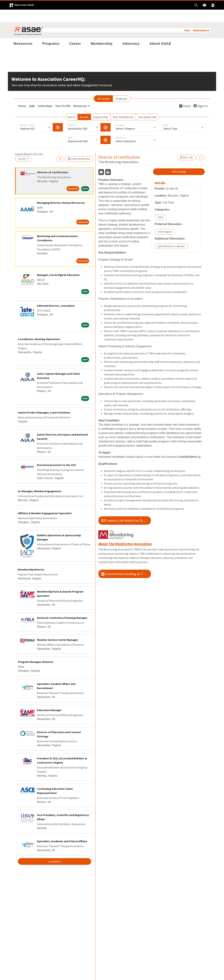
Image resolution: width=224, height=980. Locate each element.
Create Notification (79, 146)
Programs (51, 31)
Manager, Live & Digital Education (58, 262)
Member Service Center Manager (57, 627)
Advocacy (131, 31)
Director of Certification (53, 159)
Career (75, 31)
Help (185, 93)
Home (22, 93)
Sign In (200, 93)
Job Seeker (103, 86)
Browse (84, 104)
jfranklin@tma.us (190, 444)
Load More (55, 849)
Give (187, 17)
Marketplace (201, 17)
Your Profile (63, 93)
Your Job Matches (123, 104)
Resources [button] (80, 93)
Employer (122, 86)
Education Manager (49, 697)
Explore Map (101, 104)
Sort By (22, 146)
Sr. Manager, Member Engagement (40, 478)
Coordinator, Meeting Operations (39, 326)
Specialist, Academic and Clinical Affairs (62, 828)
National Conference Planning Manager (62, 605)
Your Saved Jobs (148, 104)
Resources (23, 31)
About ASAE (160, 31)
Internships (45, 93)
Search (71, 104)
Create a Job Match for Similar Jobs (126, 508)
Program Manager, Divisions (36, 649)
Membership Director (31, 557)
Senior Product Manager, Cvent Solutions (44, 400)
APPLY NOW (179, 159)
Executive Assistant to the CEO (56, 452)
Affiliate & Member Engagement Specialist (45, 500)
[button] (22, 5)
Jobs (32, 93)
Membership (102, 31)
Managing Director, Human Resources (61, 190)
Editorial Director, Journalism (56, 293)
